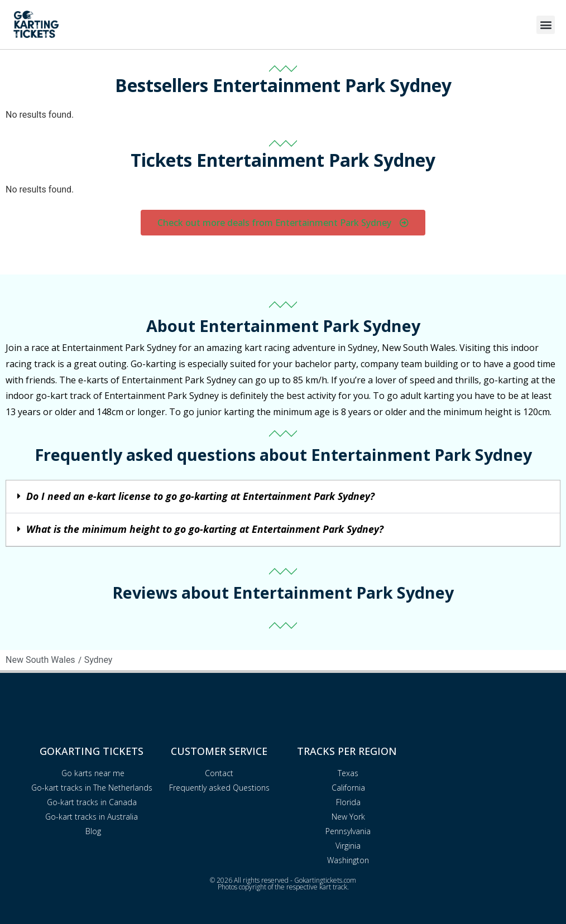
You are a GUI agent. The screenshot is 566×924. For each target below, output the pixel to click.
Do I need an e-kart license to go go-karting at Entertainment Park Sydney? (200, 496)
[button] (546, 25)
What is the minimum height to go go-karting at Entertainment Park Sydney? (205, 529)
